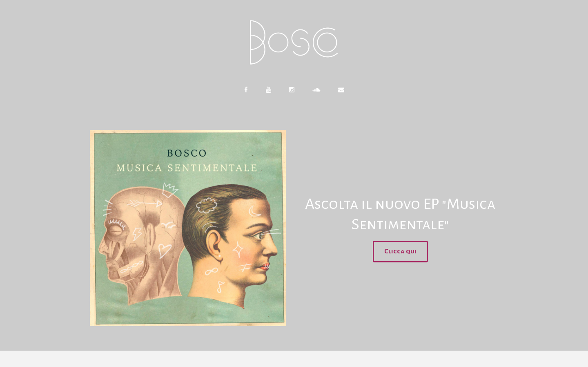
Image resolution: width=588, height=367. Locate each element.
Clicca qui (400, 251)
